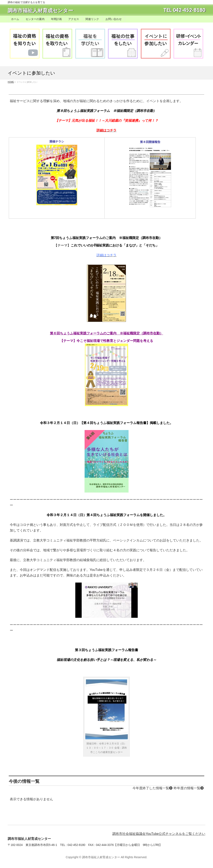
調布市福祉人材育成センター (40, 11)
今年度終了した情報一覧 (152, 788)
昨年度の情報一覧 (189, 788)
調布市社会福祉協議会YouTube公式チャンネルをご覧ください (159, 834)
